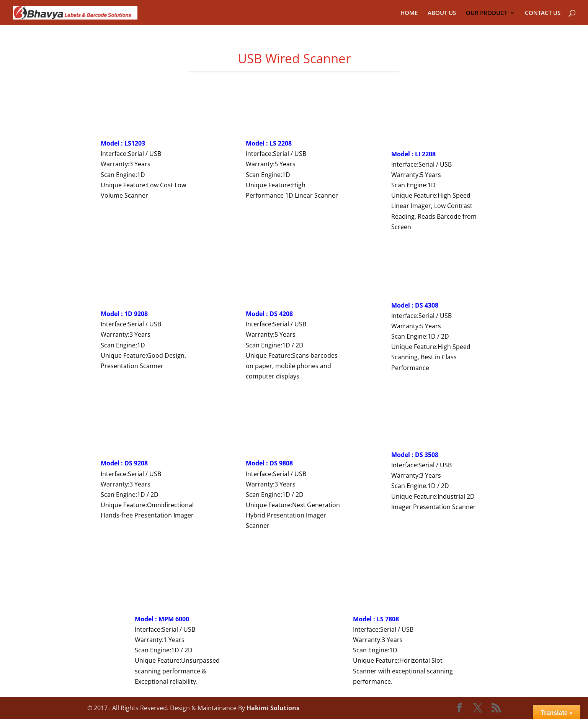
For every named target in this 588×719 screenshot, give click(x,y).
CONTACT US (543, 13)
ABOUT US (442, 13)
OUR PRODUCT (487, 13)
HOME (409, 13)
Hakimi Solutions (273, 708)
